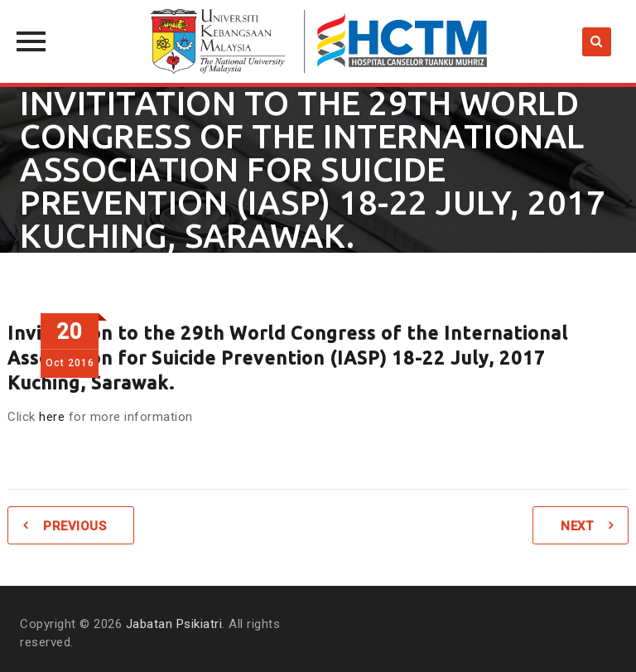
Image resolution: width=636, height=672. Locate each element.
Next (577, 526)
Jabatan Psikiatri (174, 624)
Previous (75, 526)
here (52, 417)
